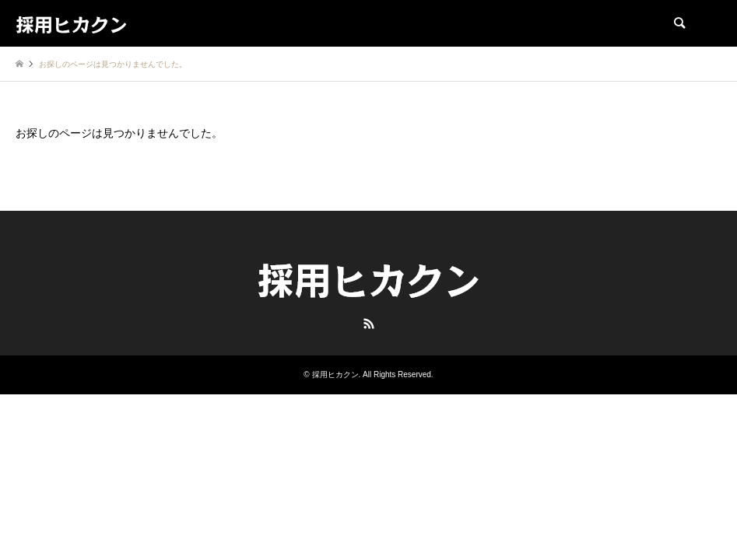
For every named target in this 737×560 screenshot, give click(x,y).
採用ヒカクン (335, 374)
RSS (369, 324)
